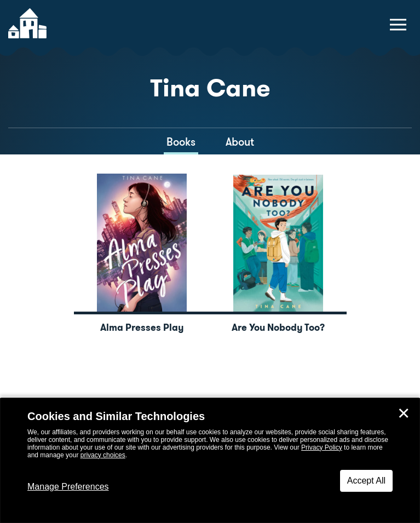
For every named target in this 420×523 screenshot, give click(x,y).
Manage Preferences (68, 487)
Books (181, 142)
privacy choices (103, 455)
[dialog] (210, 461)
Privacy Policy (322, 447)
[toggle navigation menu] (398, 25)
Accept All (366, 481)
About (240, 142)
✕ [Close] (404, 413)
